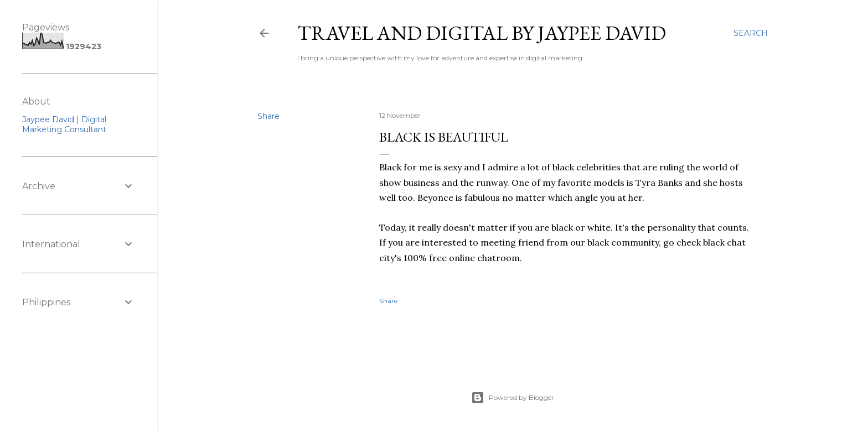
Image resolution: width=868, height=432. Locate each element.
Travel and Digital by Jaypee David (482, 33)
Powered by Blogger (513, 398)
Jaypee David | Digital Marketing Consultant (64, 124)
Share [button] (268, 116)
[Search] (751, 33)
